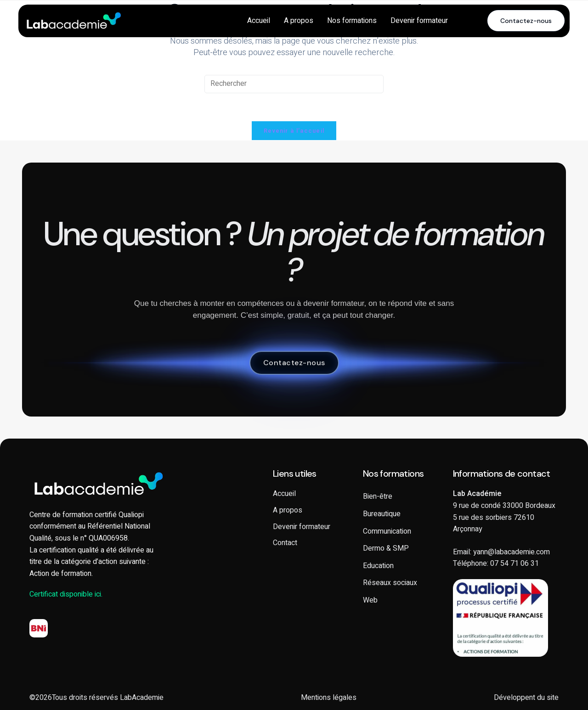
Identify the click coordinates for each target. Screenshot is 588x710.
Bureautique (382, 514)
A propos (299, 21)
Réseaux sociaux (390, 583)
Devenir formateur (419, 21)
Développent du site (526, 698)
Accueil (259, 21)
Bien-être (378, 496)
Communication (387, 531)
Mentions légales (329, 698)
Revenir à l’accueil (294, 131)
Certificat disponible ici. (66, 594)
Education (378, 566)
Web (370, 600)
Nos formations (352, 21)
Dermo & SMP (386, 548)
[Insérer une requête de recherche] (294, 84)
